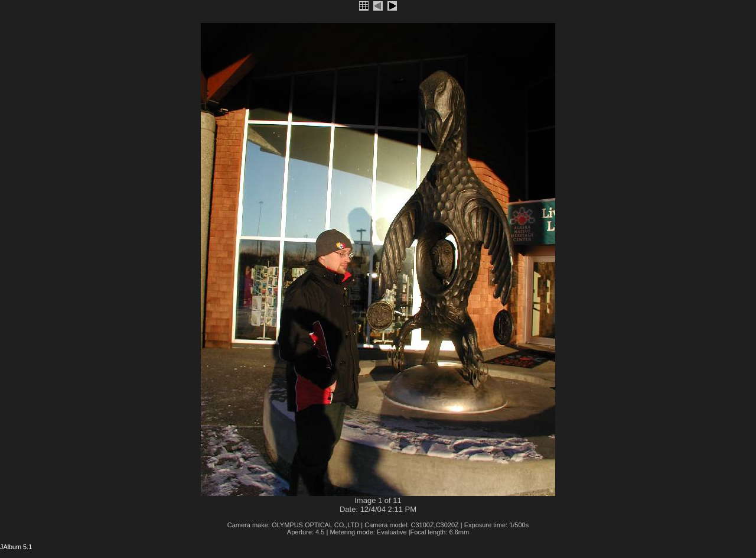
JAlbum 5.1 (16, 547)
